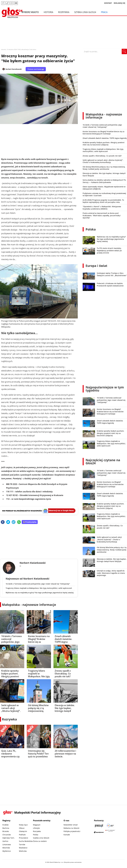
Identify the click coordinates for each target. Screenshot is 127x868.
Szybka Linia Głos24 (85, 12)
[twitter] (8, 522)
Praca (104, 12)
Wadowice (23, 848)
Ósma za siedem (40, 841)
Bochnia (6, 828)
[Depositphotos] (99, 832)
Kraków (5, 825)
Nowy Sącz (23, 825)
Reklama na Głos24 (71, 828)
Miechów (6, 848)
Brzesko (6, 831)
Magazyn (37, 825)
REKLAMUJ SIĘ (119, 3)
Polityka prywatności (72, 831)
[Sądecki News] (110, 826)
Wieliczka (23, 851)
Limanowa (7, 844)
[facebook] (3, 522)
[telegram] (14, 522)
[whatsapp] (19, 522)
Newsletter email (71, 825)
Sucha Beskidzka (26, 841)
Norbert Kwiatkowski (14, 69)
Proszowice (24, 838)
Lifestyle (36, 828)
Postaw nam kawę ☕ (36, 69)
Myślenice (7, 851)
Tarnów (22, 844)
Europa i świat (96, 266)
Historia (48, 12)
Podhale (22, 835)
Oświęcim (23, 831)
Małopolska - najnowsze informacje (29, 605)
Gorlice (5, 841)
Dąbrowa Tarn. (9, 838)
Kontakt (67, 835)
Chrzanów (7, 835)
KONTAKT (108, 3)
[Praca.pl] (99, 826)
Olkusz (22, 828)
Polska (91, 229)
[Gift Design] (110, 832)
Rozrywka (64, 12)
